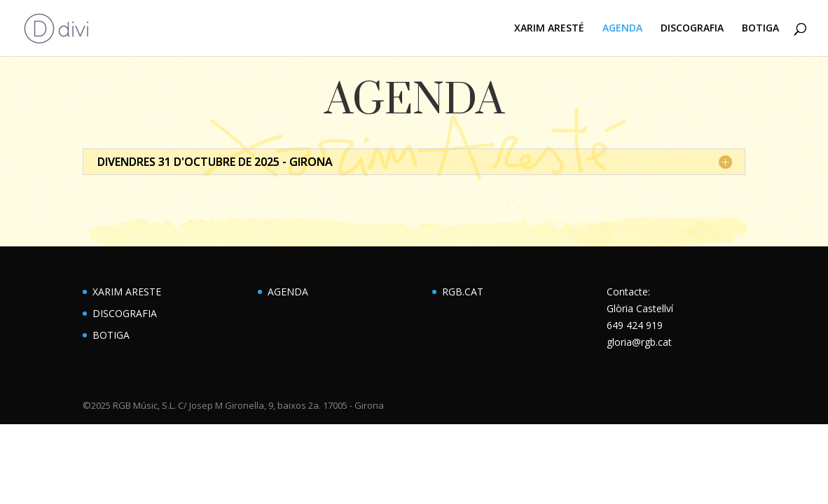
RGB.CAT (463, 292)
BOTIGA (760, 29)
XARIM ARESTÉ (549, 29)
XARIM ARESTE (127, 292)
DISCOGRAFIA (692, 29)
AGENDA (622, 29)
